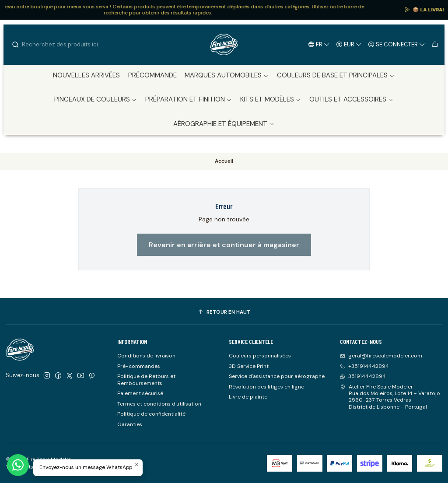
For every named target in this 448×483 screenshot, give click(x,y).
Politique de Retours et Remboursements (146, 380)
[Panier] (435, 44)
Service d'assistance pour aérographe (277, 376)
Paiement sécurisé (140, 393)
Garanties (130, 424)
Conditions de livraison (146, 356)
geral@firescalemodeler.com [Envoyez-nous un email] (381, 356)
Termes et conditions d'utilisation (159, 404)
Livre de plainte (248, 397)
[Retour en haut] (224, 312)
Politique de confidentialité (151, 414)
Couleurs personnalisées (260, 356)
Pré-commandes (139, 366)
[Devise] (349, 44)
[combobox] (56, 45)
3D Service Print (249, 366)
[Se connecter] (397, 44)
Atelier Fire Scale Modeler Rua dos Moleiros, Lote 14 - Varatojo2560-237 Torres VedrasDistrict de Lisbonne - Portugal (390, 397)
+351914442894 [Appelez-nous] (364, 366)
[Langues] (319, 44)
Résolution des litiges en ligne (266, 387)
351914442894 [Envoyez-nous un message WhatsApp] (363, 376)
